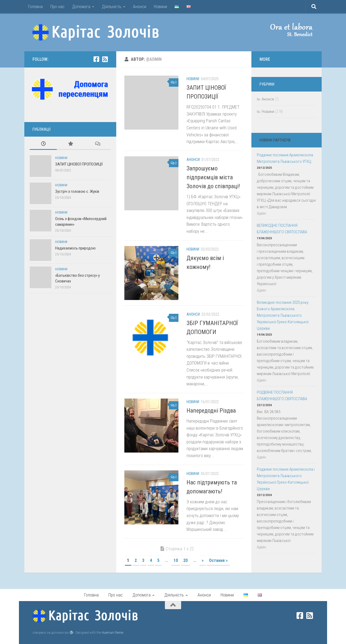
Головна (35, 7)
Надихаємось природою (75, 248)
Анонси (140, 7)
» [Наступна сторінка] (203, 560)
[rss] (105, 59)
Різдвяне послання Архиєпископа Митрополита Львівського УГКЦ (285, 158)
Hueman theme (112, 633)
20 (185, 560)
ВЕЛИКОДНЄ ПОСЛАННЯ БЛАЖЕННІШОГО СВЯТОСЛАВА (282, 229)
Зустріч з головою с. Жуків (77, 191)
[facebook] (96, 59)
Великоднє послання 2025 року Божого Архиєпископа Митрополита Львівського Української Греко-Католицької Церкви (283, 315)
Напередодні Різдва (211, 411)
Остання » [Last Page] (218, 560)
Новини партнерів (275, 140)
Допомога (81, 7)
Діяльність (112, 7)
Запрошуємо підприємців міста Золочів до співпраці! (213, 177)
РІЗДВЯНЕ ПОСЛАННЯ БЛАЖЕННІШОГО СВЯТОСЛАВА (282, 396)
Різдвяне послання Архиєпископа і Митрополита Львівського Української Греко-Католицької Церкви (286, 479)
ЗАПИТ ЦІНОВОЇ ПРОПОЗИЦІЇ (79, 164)
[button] (287, 30)
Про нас (57, 7)
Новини (160, 7)
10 (176, 560)
